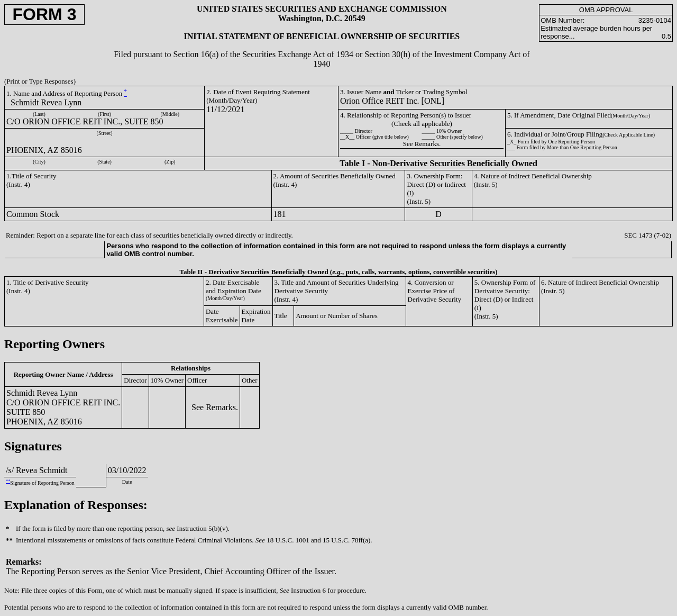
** (8, 481)
